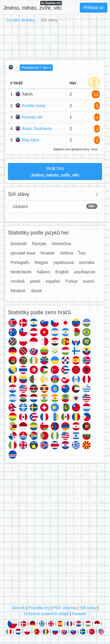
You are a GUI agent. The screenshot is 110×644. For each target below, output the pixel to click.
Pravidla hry (39, 608)
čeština (67, 253)
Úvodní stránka (21, 20)
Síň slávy (88, 608)
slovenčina (61, 244)
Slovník (18, 608)
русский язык (23, 253)
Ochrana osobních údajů (46, 614)
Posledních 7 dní (36, 68)
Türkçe (71, 281)
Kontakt (79, 614)
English (62, 272)
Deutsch (18, 291)
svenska (86, 262)
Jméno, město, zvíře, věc (33, 6)
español (53, 281)
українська (64, 262)
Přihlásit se (94, 8)
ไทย (82, 253)
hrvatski (48, 253)
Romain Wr (32, 117)
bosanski (19, 244)
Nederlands (21, 272)
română (17, 281)
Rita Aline (31, 140)
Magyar (42, 262)
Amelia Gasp (34, 106)
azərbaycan (85, 272)
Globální (55, 206)
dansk (36, 291)
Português (20, 262)
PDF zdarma (65, 608)
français (39, 244)
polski (35, 281)
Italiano (44, 272)
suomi (88, 281)
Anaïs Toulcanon (37, 129)
